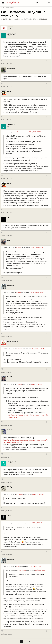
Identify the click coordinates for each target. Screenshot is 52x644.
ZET (9, 218)
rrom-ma (10, 430)
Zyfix (9, 516)
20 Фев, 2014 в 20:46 (35, 567)
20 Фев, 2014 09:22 (7, 372)
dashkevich (11, 68)
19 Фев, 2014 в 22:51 (38, 349)
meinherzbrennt (13, 341)
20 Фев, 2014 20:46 (7, 555)
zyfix (17, 567)
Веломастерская (8, 8)
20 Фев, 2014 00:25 (7, 281)
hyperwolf (11, 285)
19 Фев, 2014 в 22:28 (37, 248)
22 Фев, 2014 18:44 (41, 19)
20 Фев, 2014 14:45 (7, 482)
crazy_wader (12, 462)
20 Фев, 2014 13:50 (7, 457)
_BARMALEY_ (28, 19)
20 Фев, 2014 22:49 (7, 634)
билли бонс (19, 494)
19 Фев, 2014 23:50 (7, 213)
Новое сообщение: (16, 19)
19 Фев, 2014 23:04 (7, 120)
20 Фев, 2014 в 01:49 (37, 384)
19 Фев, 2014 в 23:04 (35, 132)
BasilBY (10, 377)
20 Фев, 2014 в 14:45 (38, 523)
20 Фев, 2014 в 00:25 (38, 494)
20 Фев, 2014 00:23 (7, 236)
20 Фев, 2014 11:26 (7, 425)
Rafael (9, 91)
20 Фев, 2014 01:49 (7, 337)
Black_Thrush (12, 487)
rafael (18, 132)
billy (9, 240)
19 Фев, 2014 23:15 (7, 178)
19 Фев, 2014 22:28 (7, 64)
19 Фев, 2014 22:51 (7, 87)
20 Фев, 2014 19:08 (7, 511)
